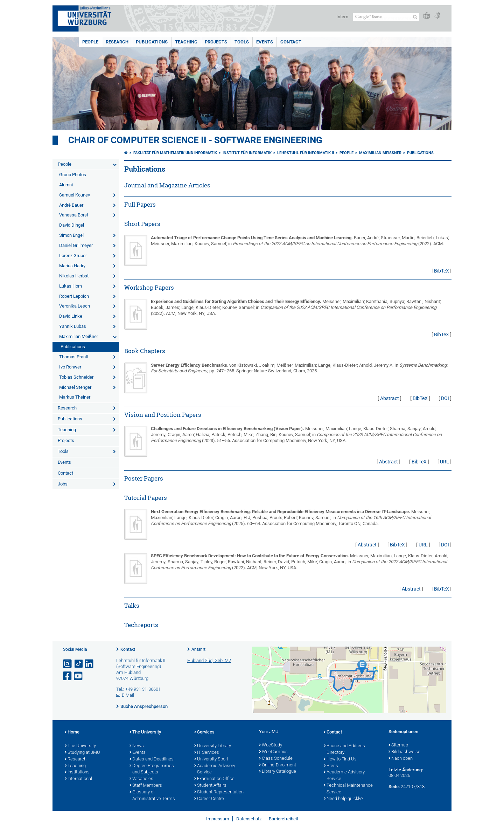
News (137, 746)
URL (444, 462)
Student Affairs (210, 786)
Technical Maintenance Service (348, 789)
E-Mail (128, 695)
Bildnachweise (404, 752)
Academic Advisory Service (215, 769)
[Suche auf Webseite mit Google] (386, 17)
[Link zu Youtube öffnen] (79, 676)
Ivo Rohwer (70, 367)
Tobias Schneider (76, 377)
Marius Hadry (72, 266)
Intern (342, 17)
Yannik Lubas (73, 326)
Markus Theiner (75, 397)
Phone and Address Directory (344, 749)
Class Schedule (276, 759)
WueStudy (271, 745)
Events (265, 42)
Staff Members (146, 786)
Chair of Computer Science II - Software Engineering (195, 140)
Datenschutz (249, 819)
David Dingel (72, 225)
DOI (445, 398)
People (90, 42)
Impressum (218, 819)
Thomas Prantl (74, 357)
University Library (213, 746)
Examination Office (214, 779)
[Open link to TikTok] (79, 664)
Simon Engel (71, 235)
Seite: (394, 787)
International (78, 779)
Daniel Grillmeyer (76, 245)
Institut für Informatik (247, 153)
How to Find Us (340, 759)
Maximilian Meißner (79, 336)
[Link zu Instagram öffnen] (68, 664)
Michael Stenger (75, 387)
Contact (291, 42)
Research (117, 42)
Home (72, 732)
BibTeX (442, 271)
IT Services (207, 753)
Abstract (390, 398)
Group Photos (73, 175)
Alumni (66, 185)
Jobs (63, 484)
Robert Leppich (74, 296)
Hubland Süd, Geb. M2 (209, 660)
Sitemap (398, 745)
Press (331, 766)
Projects (216, 42)
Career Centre (209, 799)
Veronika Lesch (75, 306)
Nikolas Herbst (74, 276)
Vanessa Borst (74, 215)
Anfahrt (198, 649)
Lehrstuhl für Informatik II (306, 153)
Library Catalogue (278, 772)
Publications (152, 42)
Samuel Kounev (75, 195)
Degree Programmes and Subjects (152, 769)
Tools (242, 42)
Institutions (77, 772)
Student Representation (219, 792)
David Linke (71, 316)
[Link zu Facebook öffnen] (68, 676)
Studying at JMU (82, 753)
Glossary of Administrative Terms (152, 796)
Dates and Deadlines (152, 759)
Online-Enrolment (278, 765)
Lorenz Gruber (73, 256)
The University (80, 746)
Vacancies (141, 779)
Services (204, 732)
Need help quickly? (344, 799)
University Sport (211, 759)
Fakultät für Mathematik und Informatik (175, 153)
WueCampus (273, 752)
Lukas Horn (71, 286)
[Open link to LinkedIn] (90, 664)
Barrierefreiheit (283, 819)
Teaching (186, 42)
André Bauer (71, 205)
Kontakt (128, 649)
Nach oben (401, 759)
